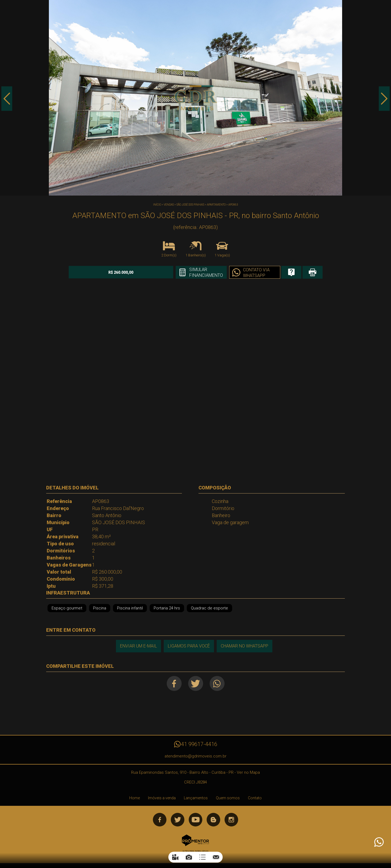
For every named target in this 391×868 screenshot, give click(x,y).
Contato (255, 798)
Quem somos (228, 798)
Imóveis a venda (162, 798)
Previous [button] (7, 99)
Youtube (195, 820)
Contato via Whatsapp (256, 273)
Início (157, 205)
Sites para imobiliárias (195, 851)
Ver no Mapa (248, 772)
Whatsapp (217, 683)
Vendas (169, 205)
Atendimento (379, 842)
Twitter (196, 683)
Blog (213, 820)
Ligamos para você (189, 646)
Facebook (174, 683)
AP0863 (233, 205)
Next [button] (384, 99)
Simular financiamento (206, 272)
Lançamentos (196, 798)
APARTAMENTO (216, 205)
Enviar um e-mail (138, 646)
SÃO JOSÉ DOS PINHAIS (190, 205)
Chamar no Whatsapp (245, 646)
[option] (195, 98)
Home (135, 798)
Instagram (231, 820)
